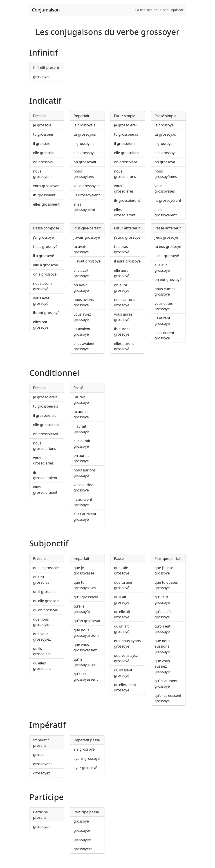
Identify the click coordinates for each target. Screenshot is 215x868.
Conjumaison (46, 10)
